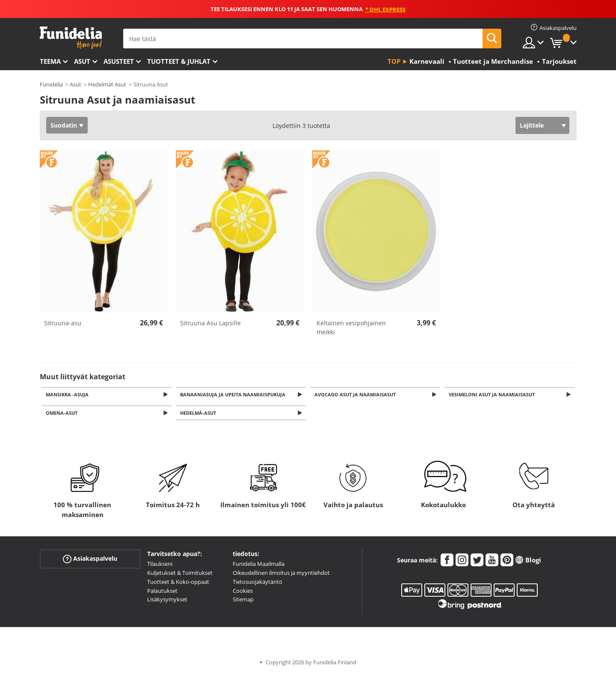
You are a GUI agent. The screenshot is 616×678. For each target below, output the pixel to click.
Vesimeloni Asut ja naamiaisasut (493, 395)
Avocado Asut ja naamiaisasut (356, 395)
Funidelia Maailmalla (259, 566)
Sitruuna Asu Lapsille (210, 323)
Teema (50, 61)
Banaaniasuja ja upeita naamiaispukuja (234, 395)
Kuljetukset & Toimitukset (180, 575)
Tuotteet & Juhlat (179, 61)
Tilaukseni (160, 566)
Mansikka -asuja (69, 395)
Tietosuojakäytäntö (258, 584)
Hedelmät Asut (107, 84)
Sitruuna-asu (63, 323)
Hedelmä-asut (199, 415)
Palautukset (162, 593)
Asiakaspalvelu (90, 561)
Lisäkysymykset (167, 602)
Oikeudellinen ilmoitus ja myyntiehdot (281, 575)
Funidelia (51, 84)
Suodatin (64, 125)
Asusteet (119, 61)
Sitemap (243, 602)
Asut (82, 61)
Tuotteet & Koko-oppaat (178, 584)
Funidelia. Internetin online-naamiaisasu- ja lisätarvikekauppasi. (71, 38)
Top (394, 61)
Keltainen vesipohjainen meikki (351, 327)
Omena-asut (63, 415)
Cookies (243, 593)
